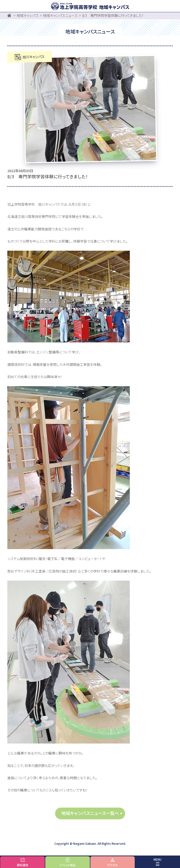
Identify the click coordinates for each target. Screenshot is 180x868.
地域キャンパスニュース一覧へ (90, 813)
